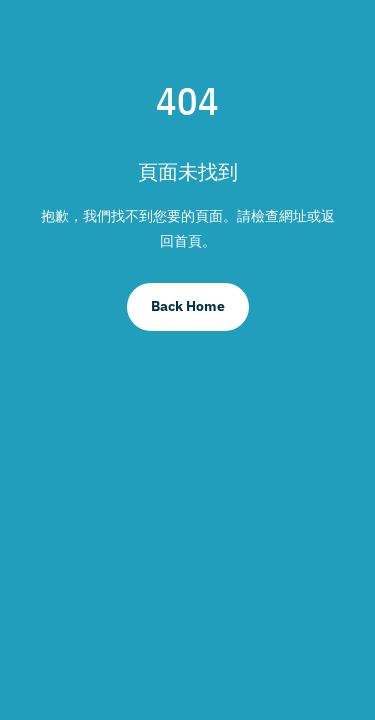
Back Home (188, 306)
